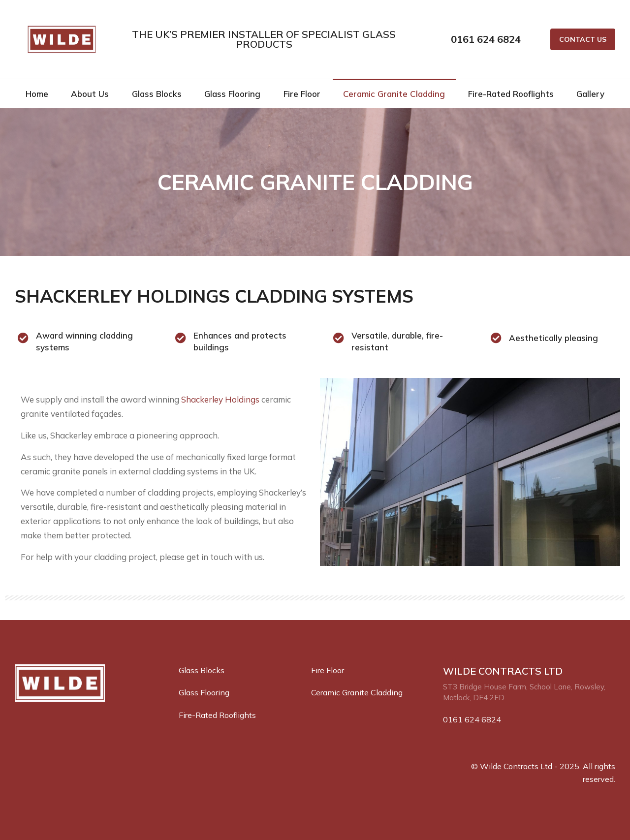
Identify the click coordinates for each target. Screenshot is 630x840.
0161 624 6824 (486, 39)
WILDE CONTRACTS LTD (503, 671)
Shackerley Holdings (220, 399)
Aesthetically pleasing (553, 338)
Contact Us (583, 39)
